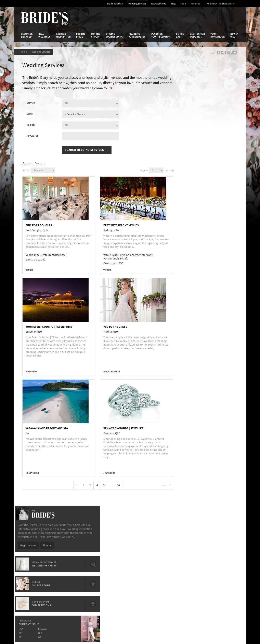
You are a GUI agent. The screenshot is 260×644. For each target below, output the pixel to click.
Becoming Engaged (27, 35)
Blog (173, 4)
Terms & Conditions (185, 543)
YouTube (220, 570)
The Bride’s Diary (44, 18)
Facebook (221, 545)
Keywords (33, 136)
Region (32, 125)
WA (202, 201)
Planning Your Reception (161, 35)
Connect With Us (221, 533)
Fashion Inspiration (63, 35)
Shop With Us (143, 538)
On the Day (180, 35)
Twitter (219, 558)
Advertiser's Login (70, 538)
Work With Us (29, 551)
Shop (183, 4)
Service (32, 104)
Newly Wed (234, 35)
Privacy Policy (181, 538)
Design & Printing (69, 543)
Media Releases (106, 538)
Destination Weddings (197, 35)
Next (154, 485)
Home (24, 52)
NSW (182, 193)
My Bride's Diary (115, 4)
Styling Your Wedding (114, 35)
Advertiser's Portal (146, 547)
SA (181, 201)
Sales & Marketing (70, 551)
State (31, 115)
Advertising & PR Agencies (112, 551)
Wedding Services (137, 4)
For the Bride (81, 35)
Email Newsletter (225, 576)
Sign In (208, 110)
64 (113, 485)
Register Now (189, 110)
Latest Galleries (106, 547)
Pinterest (221, 564)
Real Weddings (44, 35)
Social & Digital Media (72, 547)
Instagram (221, 551)
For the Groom (96, 35)
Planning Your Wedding (137, 35)
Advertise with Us (31, 547)
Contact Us (28, 543)
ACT (182, 197)
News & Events (159, 4)
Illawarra (205, 193)
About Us (27, 538)
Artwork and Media (146, 543)
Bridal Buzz (222, 539)
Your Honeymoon (218, 35)
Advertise (196, 4)
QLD (202, 197)
